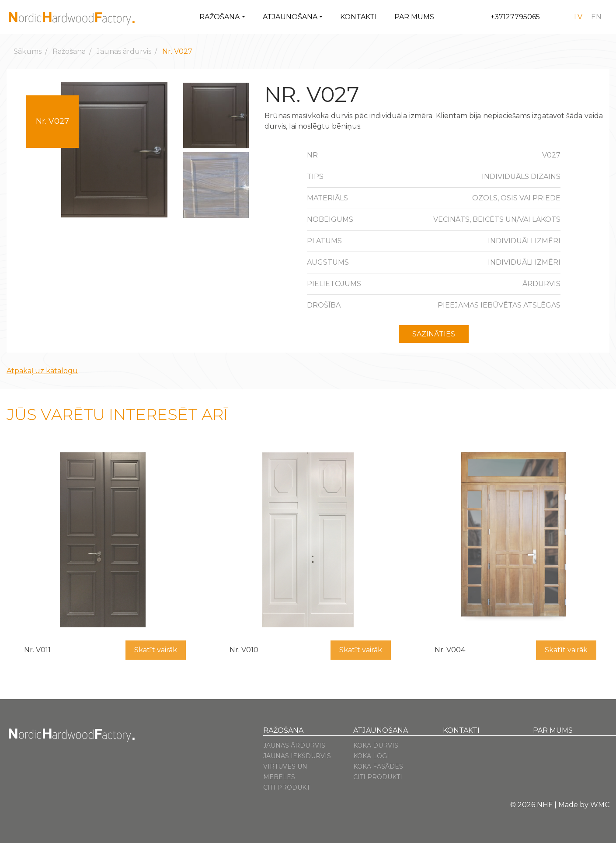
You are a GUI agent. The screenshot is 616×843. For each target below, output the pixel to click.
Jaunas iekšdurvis (297, 756)
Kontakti (358, 17)
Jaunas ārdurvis (124, 51)
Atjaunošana (290, 17)
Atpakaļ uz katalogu (42, 371)
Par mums (414, 17)
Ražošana (219, 17)
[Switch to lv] (578, 17)
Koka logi (371, 756)
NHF (545, 805)
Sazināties (434, 334)
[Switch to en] (596, 17)
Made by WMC (584, 805)
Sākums (28, 51)
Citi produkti (288, 787)
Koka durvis (376, 745)
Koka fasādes (378, 766)
